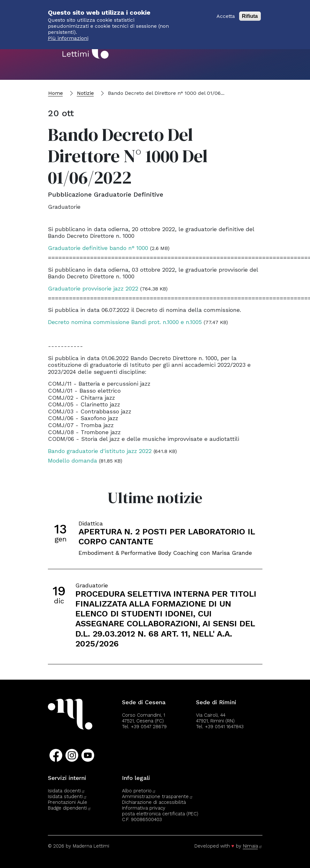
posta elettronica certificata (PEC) (160, 814)
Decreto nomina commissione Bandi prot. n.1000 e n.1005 (125, 322)
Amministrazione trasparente (158, 796)
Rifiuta (250, 13)
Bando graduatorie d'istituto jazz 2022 (100, 451)
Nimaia (253, 846)
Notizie (85, 93)
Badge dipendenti (70, 808)
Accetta (226, 13)
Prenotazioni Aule (68, 802)
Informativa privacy (144, 808)
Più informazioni (68, 35)
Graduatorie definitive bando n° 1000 (98, 248)
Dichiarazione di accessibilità (154, 802)
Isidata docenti (67, 791)
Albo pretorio (139, 791)
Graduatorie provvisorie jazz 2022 (93, 288)
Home (56, 93)
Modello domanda (72, 460)
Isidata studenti (68, 796)
